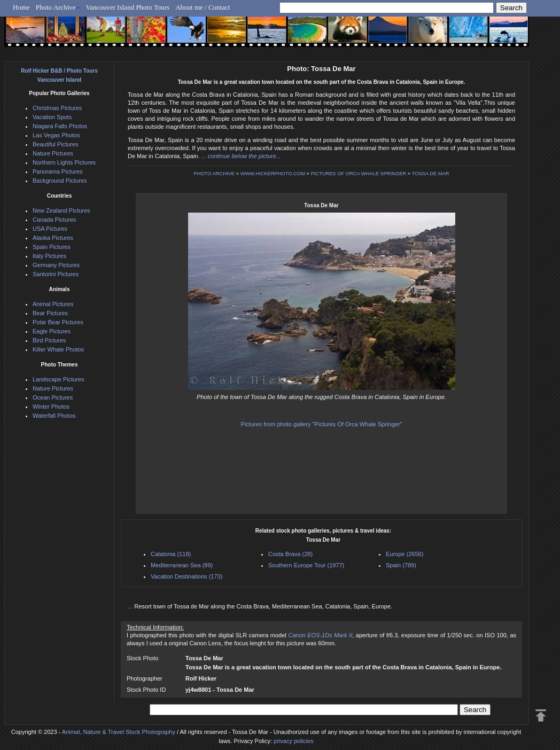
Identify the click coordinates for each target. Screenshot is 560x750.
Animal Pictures (53, 304)
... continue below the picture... (241, 156)
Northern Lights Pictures (64, 162)
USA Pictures (50, 229)
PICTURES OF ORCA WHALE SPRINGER (358, 174)
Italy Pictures (49, 256)
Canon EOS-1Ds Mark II (320, 635)
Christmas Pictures (57, 108)
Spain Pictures (52, 247)
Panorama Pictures (58, 171)
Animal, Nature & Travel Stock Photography (119, 732)
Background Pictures (60, 181)
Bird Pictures (49, 340)
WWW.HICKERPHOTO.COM (273, 174)
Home (21, 7)
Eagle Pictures (52, 331)
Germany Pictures (56, 265)
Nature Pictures (53, 153)
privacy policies (294, 741)
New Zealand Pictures (61, 210)
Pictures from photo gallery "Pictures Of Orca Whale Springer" (322, 424)
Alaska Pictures (53, 238)
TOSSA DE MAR (431, 174)
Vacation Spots (52, 117)
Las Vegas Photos (56, 135)
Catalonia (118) (171, 554)
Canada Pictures (54, 220)
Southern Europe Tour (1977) (306, 565)
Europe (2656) (405, 554)
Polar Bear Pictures (58, 322)
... (131, 606)
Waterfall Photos (54, 416)
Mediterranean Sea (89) (182, 565)
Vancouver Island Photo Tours (128, 7)
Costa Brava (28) (290, 554)
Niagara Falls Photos (60, 126)
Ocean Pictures (53, 397)
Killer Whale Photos (58, 349)
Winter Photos (51, 407)
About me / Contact (203, 7)
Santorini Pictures (56, 274)
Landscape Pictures (59, 379)
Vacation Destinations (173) (186, 576)
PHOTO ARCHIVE (214, 174)
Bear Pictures (50, 313)
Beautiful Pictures (56, 144)
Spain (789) (401, 565)
